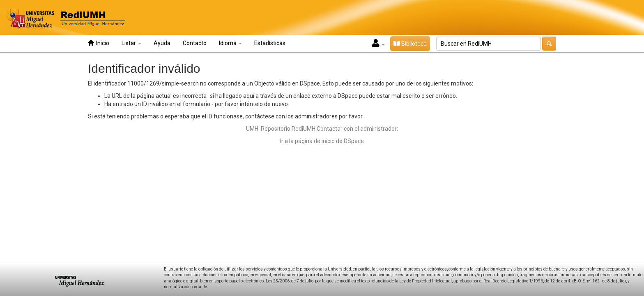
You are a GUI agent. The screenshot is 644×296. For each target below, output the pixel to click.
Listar (131, 43)
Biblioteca (410, 44)
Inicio (99, 43)
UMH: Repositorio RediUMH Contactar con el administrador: (322, 129)
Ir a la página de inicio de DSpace (322, 141)
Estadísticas (270, 43)
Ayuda (162, 43)
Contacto (195, 43)
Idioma (230, 43)
